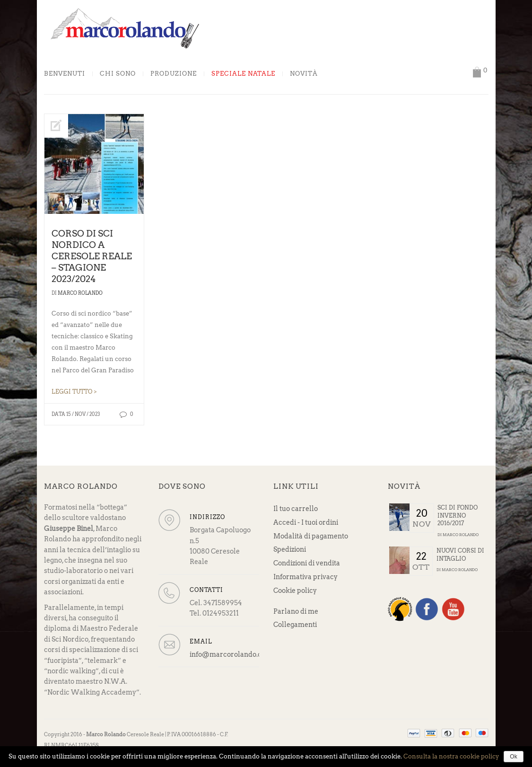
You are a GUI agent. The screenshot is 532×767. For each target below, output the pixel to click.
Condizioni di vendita (307, 563)
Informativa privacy (305, 577)
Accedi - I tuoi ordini (306, 522)
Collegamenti (295, 625)
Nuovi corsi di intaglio (460, 555)
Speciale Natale (243, 74)
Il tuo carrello (296, 509)
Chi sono (118, 74)
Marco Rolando (80, 293)
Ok (513, 757)
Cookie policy (295, 591)
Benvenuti (65, 74)
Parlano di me (296, 611)
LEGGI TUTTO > (74, 392)
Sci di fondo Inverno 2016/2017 (458, 515)
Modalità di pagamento (311, 536)
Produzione (174, 74)
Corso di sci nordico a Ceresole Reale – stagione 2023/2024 (92, 256)
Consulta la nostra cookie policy (451, 756)
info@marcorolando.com (231, 654)
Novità (304, 74)
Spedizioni (290, 549)
